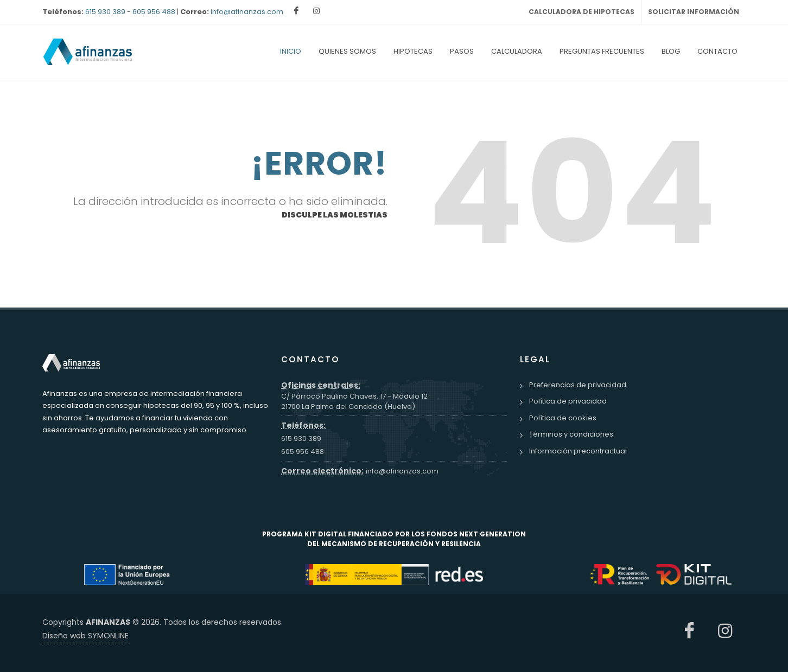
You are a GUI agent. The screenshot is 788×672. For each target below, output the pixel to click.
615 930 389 (105, 12)
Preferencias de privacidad (578, 385)
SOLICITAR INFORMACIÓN (694, 12)
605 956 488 (154, 12)
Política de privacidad (568, 402)
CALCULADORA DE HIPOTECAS (582, 12)
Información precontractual (578, 452)
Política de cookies (563, 418)
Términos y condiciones (571, 435)
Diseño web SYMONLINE (85, 636)
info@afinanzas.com (247, 12)
